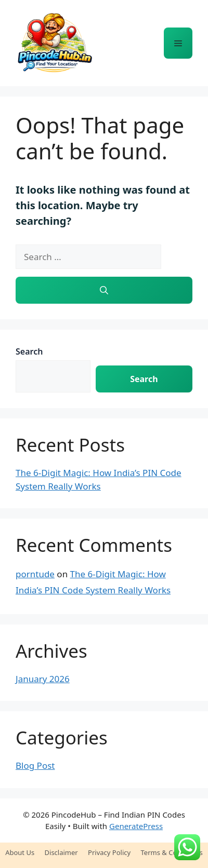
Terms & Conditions (172, 852)
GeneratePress (136, 826)
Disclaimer (61, 852)
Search (29, 351)
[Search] (104, 290)
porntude (35, 574)
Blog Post (35, 765)
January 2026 (43, 679)
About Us (20, 852)
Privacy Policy (109, 852)
